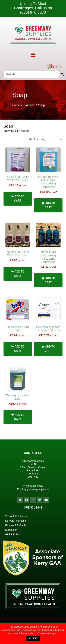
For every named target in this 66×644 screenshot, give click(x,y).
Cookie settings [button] (47, 633)
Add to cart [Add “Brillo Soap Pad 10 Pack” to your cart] (19, 349)
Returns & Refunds (16, 525)
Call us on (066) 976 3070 (36, 10)
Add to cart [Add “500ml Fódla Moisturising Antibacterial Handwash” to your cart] (50, 280)
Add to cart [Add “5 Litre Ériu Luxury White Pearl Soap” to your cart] (19, 198)
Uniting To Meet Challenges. (30, 6)
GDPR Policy (12, 534)
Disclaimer (11, 530)
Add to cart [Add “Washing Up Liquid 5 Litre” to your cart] (19, 417)
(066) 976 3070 (34, 486)
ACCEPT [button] (33, 638)
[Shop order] (43, 139)
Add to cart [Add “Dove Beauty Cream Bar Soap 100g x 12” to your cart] (50, 349)
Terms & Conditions (16, 516)
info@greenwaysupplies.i (34, 489)
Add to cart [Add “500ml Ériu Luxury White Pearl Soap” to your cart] (19, 274)
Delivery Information (16, 521)
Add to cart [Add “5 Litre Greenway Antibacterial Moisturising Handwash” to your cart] (50, 205)
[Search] (62, 74)
